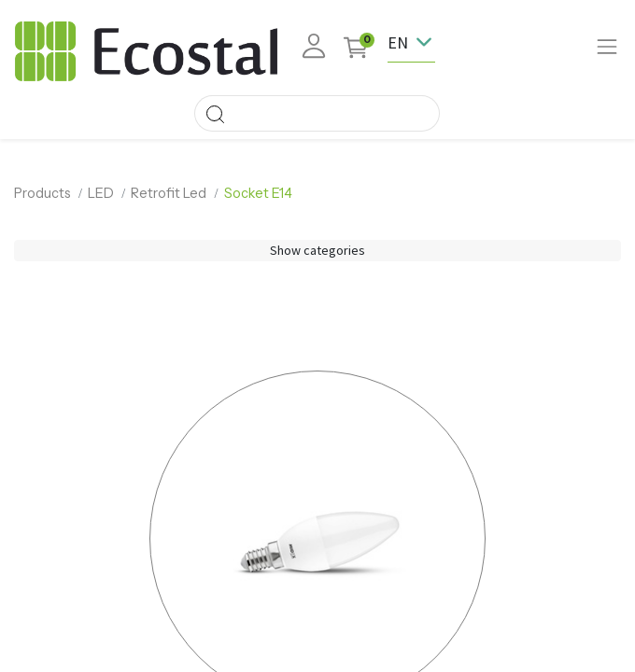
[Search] (215, 113)
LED (101, 193)
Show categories (317, 250)
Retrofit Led (169, 193)
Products (42, 193)
